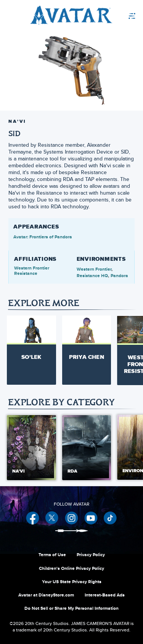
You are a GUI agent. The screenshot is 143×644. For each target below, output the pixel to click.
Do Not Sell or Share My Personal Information (71, 608)
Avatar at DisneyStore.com (46, 595)
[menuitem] (114, 15)
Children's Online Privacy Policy (71, 568)
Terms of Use (52, 555)
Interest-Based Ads (105, 595)
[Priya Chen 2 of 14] (87, 346)
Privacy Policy (91, 555)
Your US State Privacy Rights (72, 582)
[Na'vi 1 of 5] (31, 448)
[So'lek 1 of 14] (31, 346)
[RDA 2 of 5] (87, 448)
